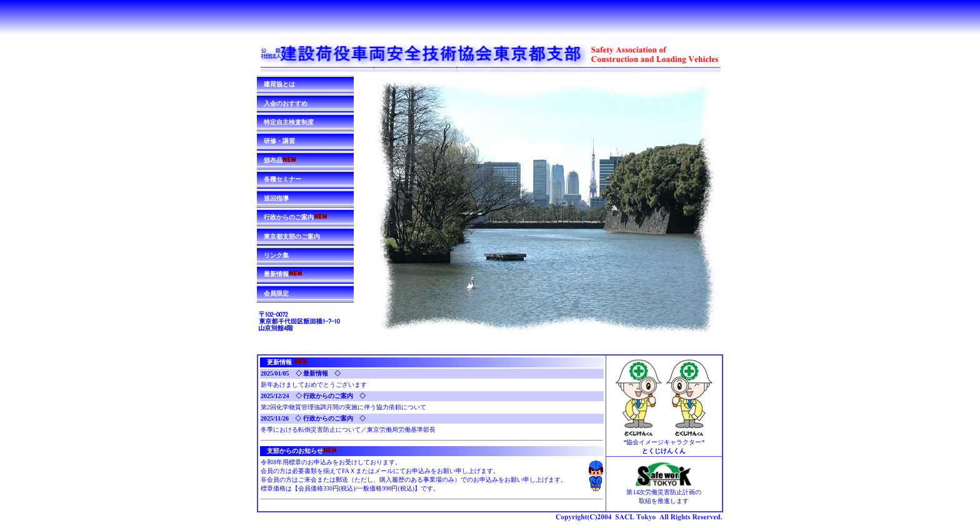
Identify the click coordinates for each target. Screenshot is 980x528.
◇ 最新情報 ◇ (318, 373)
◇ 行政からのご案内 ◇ (331, 396)
